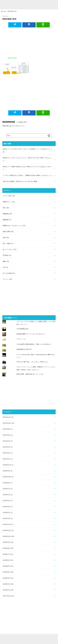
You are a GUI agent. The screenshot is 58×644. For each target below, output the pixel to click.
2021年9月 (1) (8, 429)
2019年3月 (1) (8, 507)
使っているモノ (10, 249)
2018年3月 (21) (8, 578)
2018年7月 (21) (8, 554)
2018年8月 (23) (8, 548)
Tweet (10, 58)
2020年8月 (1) (8, 471)
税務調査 (7, 220)
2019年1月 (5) (8, 518)
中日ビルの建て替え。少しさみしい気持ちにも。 (33, 362)
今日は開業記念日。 (23, 329)
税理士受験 (8, 232)
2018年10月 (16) (9, 536)
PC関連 (7, 255)
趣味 (6, 261)
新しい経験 (8, 243)
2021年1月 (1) (8, 459)
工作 (5, 267)
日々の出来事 (9, 273)
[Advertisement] (29, 42)
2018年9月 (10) (8, 542)
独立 (6, 208)
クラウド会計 (9, 196)
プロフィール (21, 339)
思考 (6, 238)
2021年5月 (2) (8, 441)
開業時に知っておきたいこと (14, 226)
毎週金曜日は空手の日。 (25, 349)
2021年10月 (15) (9, 423)
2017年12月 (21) (9, 596)
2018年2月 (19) (8, 584)
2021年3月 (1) (8, 453)
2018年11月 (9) (8, 530)
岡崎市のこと (9, 202)
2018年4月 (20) (8, 572)
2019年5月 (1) (8, 495)
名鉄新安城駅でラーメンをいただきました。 (31, 334)
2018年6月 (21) (8, 560)
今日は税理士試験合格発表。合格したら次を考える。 (34, 344)
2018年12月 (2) (8, 524)
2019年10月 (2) (8, 477)
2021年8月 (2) (8, 435)
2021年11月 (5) (8, 417)
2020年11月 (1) (8, 465)
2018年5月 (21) (8, 566)
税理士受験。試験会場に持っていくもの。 (31, 374)
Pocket (14, 58)
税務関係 (7, 214)
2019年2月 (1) (8, 512)
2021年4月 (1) (8, 447)
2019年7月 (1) (8, 489)
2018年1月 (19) (8, 590)
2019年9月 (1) (8, 483)
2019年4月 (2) (8, 501)
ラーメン (7, 279)
